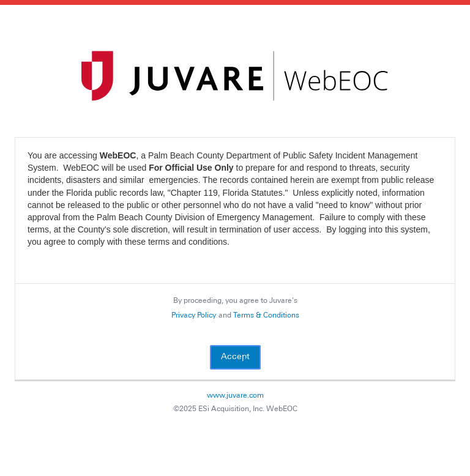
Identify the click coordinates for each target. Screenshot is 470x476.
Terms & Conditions (266, 316)
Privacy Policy (194, 316)
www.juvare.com (235, 396)
